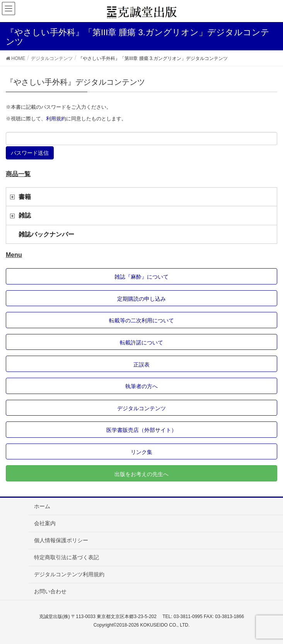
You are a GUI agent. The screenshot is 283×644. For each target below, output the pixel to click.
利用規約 (56, 119)
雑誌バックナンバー (46, 234)
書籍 (25, 197)
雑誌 (25, 215)
